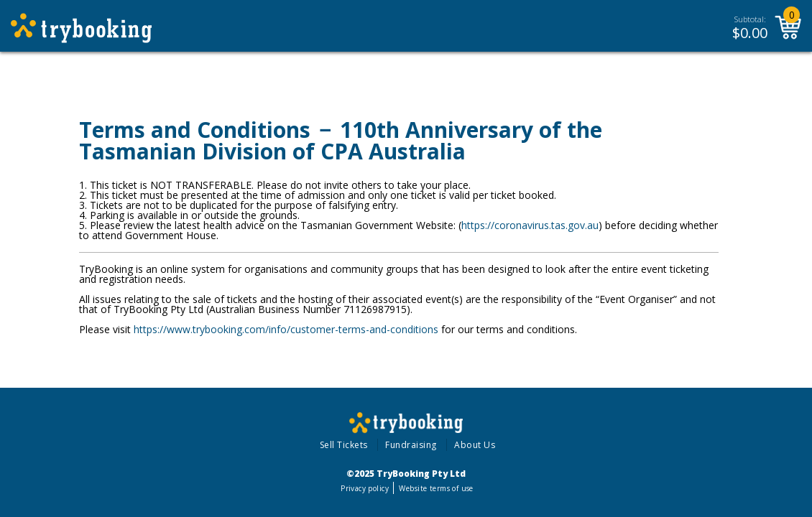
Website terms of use (436, 488)
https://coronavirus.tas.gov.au (530, 225)
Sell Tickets (344, 445)
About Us (475, 445)
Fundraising (411, 445)
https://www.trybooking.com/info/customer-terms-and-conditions (286, 329)
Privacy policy (365, 488)
